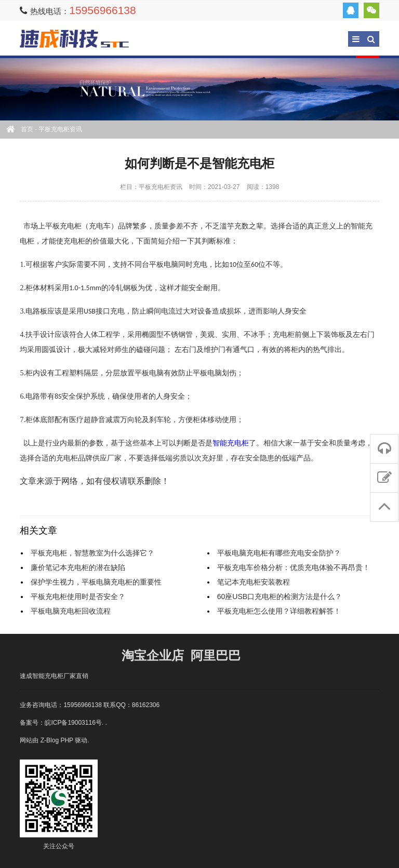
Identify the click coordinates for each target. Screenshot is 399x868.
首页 (27, 129)
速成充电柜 (74, 39)
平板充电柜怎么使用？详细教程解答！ (279, 611)
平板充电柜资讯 (60, 129)
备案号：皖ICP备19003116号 (61, 723)
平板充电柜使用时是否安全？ (78, 596)
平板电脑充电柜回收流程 (71, 611)
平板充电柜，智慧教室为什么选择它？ (92, 553)
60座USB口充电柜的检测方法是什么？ (280, 596)
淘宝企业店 (153, 655)
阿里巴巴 (216, 655)
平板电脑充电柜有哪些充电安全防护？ (279, 553)
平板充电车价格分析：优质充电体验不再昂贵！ (294, 567)
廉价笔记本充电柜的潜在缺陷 (78, 567)
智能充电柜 (231, 443)
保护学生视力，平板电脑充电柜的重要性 (96, 582)
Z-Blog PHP (57, 740)
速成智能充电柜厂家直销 (54, 676)
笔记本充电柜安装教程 (254, 582)
